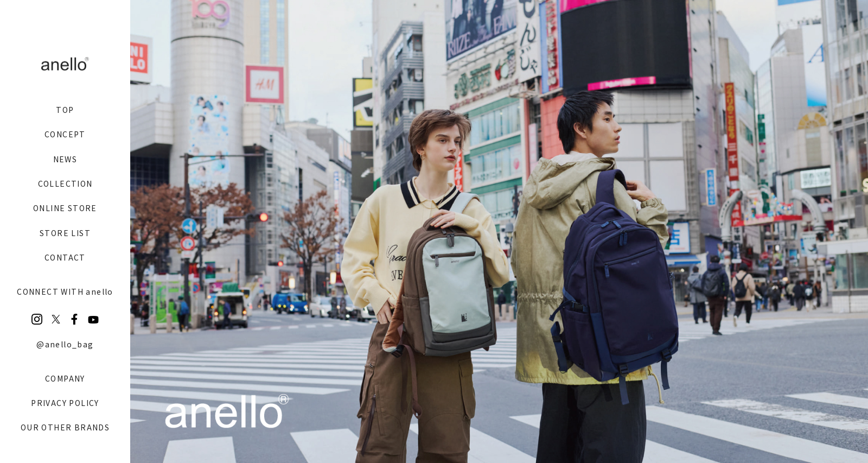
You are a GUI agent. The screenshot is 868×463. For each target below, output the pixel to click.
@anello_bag (65, 344)
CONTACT (65, 257)
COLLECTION (65, 183)
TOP (65, 110)
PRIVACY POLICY (65, 403)
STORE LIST (65, 233)
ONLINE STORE (65, 208)
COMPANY (65, 378)
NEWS (65, 159)
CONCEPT (65, 134)
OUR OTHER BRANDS (65, 427)
